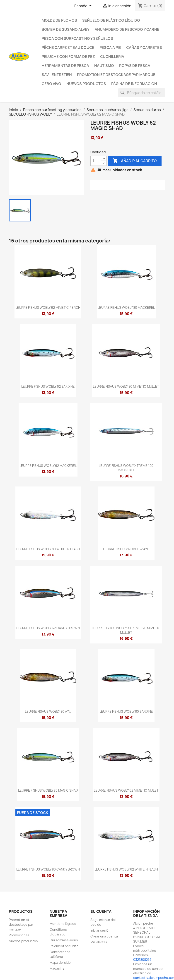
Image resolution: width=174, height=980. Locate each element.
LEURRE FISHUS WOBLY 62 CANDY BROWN (48, 628)
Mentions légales (63, 924)
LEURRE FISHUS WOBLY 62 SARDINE (48, 386)
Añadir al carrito (135, 161)
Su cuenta (101, 911)
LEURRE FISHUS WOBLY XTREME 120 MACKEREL (126, 468)
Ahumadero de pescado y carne (127, 29)
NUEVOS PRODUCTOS (86, 84)
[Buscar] (142, 93)
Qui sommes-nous (64, 940)
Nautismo (104, 66)
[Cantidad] (96, 161)
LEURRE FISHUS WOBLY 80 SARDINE (126, 711)
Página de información (134, 84)
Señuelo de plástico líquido (111, 20)
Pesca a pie (110, 47)
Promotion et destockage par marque (116, 75)
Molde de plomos (59, 20)
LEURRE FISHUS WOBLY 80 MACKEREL (126, 307)
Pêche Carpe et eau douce (68, 47)
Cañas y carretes (144, 47)
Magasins (57, 968)
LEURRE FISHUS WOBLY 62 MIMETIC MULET (126, 790)
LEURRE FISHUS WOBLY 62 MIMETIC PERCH (48, 307)
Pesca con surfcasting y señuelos (77, 38)
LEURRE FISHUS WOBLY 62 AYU (126, 549)
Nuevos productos (23, 941)
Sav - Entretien (57, 75)
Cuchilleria (112, 57)
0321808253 (142, 960)
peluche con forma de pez (68, 57)
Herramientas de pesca (65, 66)
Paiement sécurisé (64, 946)
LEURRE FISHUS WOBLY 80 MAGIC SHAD (48, 790)
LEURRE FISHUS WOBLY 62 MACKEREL (48, 466)
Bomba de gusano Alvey (66, 29)
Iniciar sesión (100, 930)
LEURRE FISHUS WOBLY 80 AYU (48, 711)
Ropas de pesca (135, 66)
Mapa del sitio (60, 962)
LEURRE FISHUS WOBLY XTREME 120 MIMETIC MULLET (126, 630)
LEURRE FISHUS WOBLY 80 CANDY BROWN (48, 869)
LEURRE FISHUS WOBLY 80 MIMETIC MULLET (126, 386)
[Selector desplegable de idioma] (84, 6)
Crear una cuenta (104, 936)
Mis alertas (99, 942)
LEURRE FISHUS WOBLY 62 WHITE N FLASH (126, 869)
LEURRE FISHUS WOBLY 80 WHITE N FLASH (48, 549)
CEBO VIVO (51, 84)
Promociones (19, 935)
